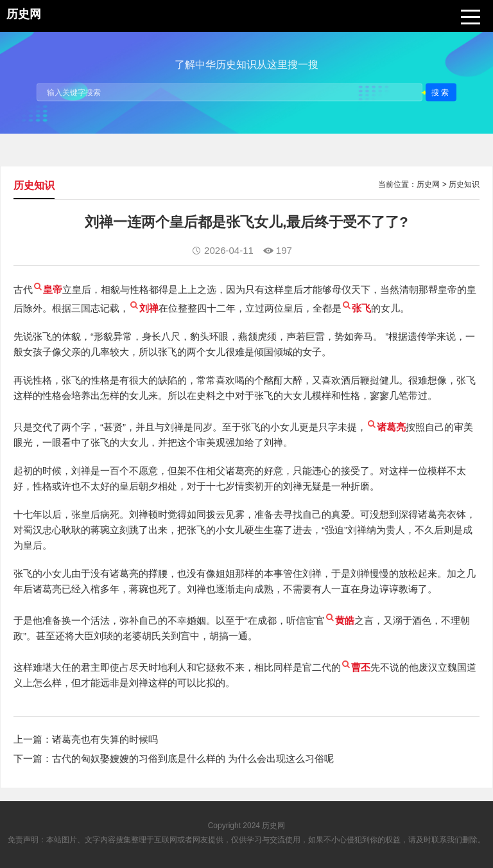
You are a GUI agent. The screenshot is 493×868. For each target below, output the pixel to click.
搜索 (441, 92)
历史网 (428, 184)
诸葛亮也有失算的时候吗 (105, 739)
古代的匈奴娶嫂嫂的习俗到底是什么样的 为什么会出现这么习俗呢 (193, 758)
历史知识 (464, 184)
